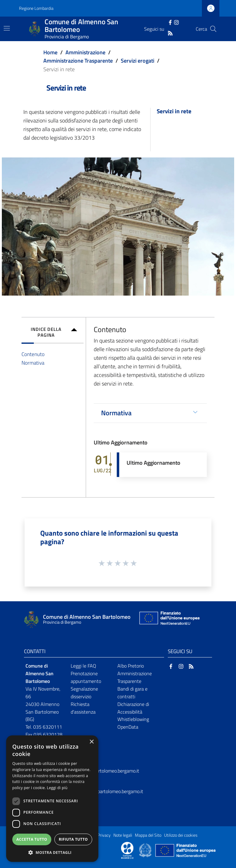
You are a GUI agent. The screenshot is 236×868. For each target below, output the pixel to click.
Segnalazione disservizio (84, 693)
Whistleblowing (133, 719)
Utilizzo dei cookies (181, 835)
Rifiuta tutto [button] (73, 839)
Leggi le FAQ (83, 666)
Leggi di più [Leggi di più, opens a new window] (57, 788)
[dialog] (52, 799)
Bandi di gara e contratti (132, 693)
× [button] (91, 742)
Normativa (33, 363)
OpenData (128, 727)
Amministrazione (85, 52)
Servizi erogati (138, 61)
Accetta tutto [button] (32, 839)
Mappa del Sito (148, 835)
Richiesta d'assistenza (83, 708)
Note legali (123, 835)
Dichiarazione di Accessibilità (133, 708)
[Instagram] (176, 22)
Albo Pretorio (131, 666)
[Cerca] (213, 29)
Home (50, 52)
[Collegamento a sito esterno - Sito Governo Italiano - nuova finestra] (146, 850)
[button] (52, 852)
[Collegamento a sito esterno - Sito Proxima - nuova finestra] (127, 850)
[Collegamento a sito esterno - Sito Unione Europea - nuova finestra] (169, 620)
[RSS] (170, 33)
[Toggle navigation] (7, 28)
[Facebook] (170, 22)
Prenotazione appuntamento (86, 677)
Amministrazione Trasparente (78, 61)
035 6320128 (48, 734)
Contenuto (33, 354)
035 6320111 (48, 727)
